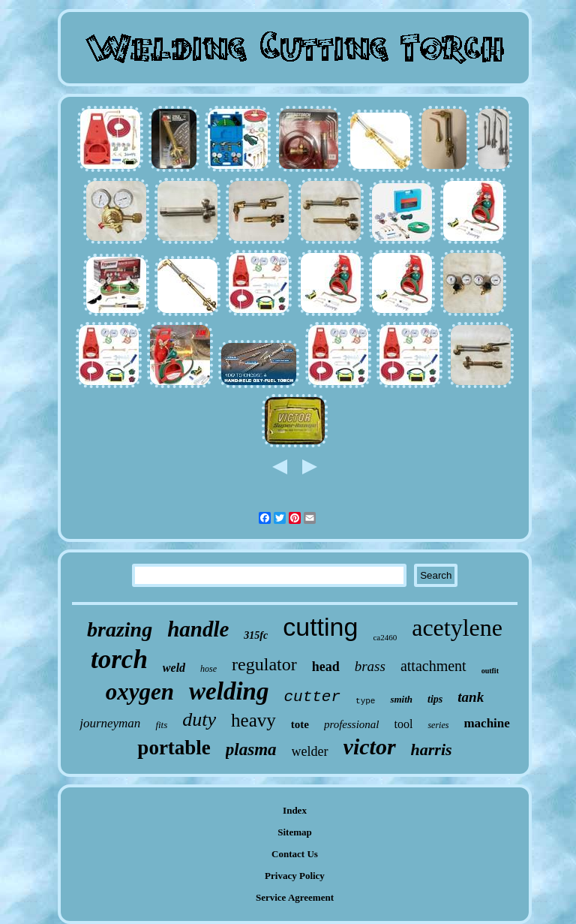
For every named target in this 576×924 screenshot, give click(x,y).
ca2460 (385, 637)
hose (208, 669)
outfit (490, 671)
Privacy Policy (295, 876)
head (326, 667)
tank (471, 697)
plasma (251, 749)
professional (352, 724)
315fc (256, 635)
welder (310, 751)
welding (229, 691)
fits (161, 725)
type (365, 701)
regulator (264, 664)
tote (300, 724)
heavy (253, 720)
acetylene (457, 628)
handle (198, 629)
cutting (320, 627)
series (438, 725)
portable (174, 748)
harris (432, 749)
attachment (433, 666)
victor (370, 746)
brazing (120, 629)
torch (119, 659)
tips (435, 699)
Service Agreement (295, 897)
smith (401, 699)
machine (486, 723)
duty (199, 719)
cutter (312, 697)
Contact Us (295, 854)
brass (370, 666)
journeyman (110, 723)
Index (295, 810)
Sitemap (295, 832)
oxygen (140, 692)
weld (174, 668)
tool (404, 724)
